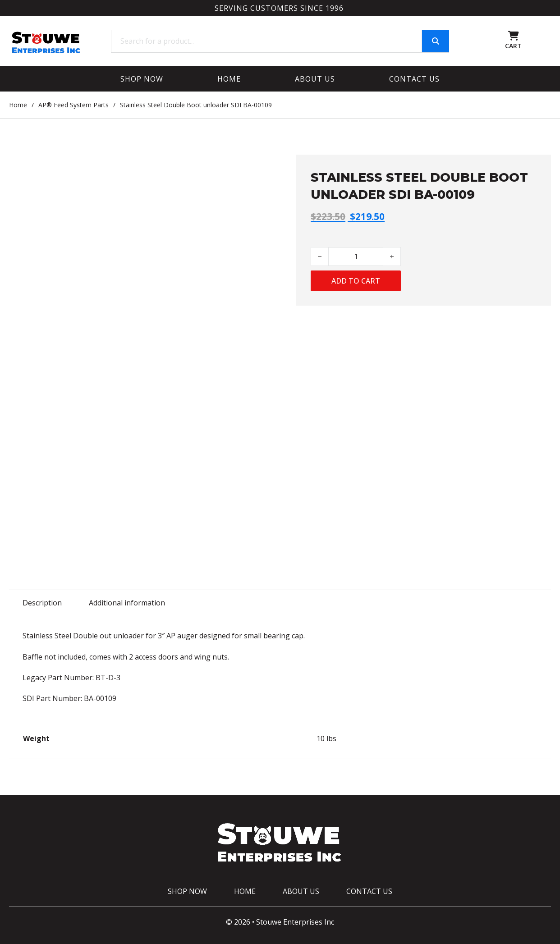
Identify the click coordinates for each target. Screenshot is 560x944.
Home (229, 79)
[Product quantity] (356, 257)
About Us (315, 79)
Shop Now (142, 79)
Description (42, 603)
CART (513, 46)
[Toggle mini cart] (514, 36)
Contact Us (414, 79)
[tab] (42, 603)
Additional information (127, 603)
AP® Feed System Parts (73, 105)
